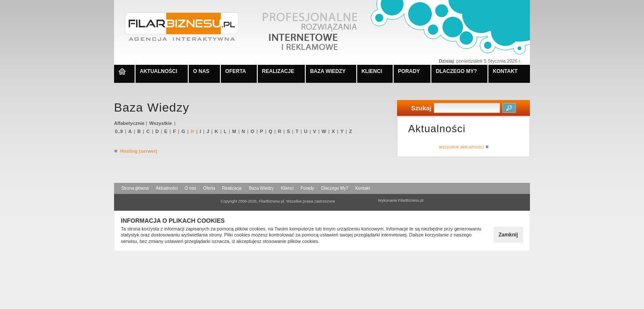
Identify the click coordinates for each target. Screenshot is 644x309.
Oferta (209, 188)
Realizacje (232, 188)
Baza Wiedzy (261, 188)
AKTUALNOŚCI (158, 71)
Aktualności (167, 188)
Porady (307, 188)
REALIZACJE (278, 71)
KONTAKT (505, 71)
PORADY (409, 71)
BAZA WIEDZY (328, 71)
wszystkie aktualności (463, 147)
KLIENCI (372, 71)
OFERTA (235, 71)
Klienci (287, 188)
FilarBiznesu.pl (411, 200)
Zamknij (508, 235)
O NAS (201, 71)
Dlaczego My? (335, 188)
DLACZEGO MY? (456, 71)
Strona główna (135, 188)
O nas (191, 188)
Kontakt (363, 188)
